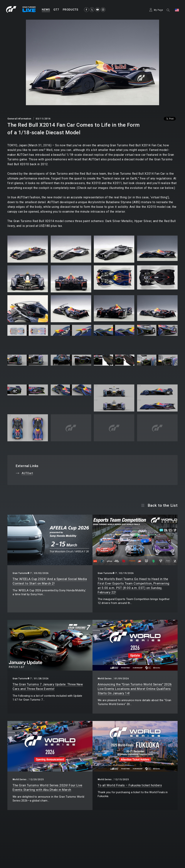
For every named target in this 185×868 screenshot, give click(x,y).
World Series (105, 679)
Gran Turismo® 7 (22, 573)
